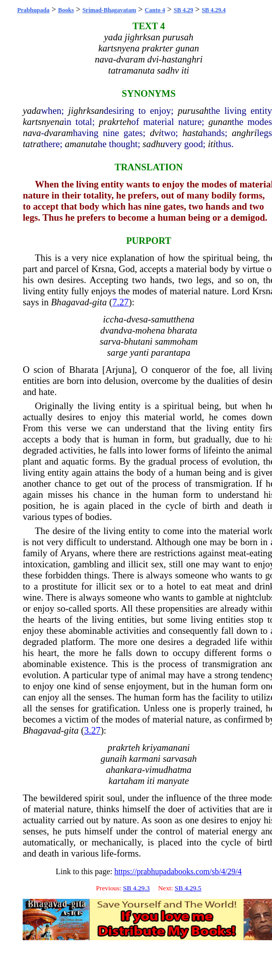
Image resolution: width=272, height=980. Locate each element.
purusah (193, 111)
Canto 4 (155, 10)
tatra (32, 144)
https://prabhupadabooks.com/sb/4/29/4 (178, 871)
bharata (182, 330)
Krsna (103, 269)
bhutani (138, 341)
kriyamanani (166, 747)
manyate (173, 781)
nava (32, 133)
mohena (150, 330)
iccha (113, 319)
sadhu (154, 144)
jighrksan (86, 111)
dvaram (59, 133)
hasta (192, 133)
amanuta (81, 144)
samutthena (173, 319)
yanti (139, 352)
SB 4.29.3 (136, 888)
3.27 (92, 730)
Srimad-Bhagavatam (110, 10)
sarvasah (180, 759)
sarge (118, 352)
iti (212, 144)
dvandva (116, 330)
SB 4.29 (184, 10)
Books (66, 10)
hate (47, 392)
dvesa (137, 319)
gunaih (114, 759)
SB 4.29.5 (188, 888)
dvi (155, 133)
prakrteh (115, 122)
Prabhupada (33, 10)
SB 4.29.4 (214, 10)
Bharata (84, 370)
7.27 (121, 302)
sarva (110, 341)
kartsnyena (43, 122)
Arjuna (118, 370)
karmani (145, 759)
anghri (244, 133)
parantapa (171, 352)
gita (99, 302)
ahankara (124, 770)
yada (32, 111)
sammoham (176, 341)
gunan (220, 122)
